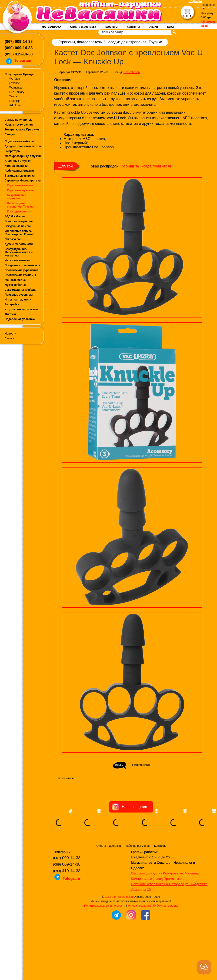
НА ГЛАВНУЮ (51, 27)
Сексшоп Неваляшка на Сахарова (158, 884)
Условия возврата (139, 906)
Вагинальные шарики (20, 176)
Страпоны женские (20, 185)
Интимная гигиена (17, 260)
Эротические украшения (22, 270)
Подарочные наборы (19, 141)
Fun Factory (17, 92)
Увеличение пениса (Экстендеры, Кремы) (20, 233)
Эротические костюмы (20, 275)
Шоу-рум (111, 27)
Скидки (10, 134)
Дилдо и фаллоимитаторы (23, 146)
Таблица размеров (137, 846)
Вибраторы (13, 151)
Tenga (13, 96)
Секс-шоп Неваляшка (119, 897)
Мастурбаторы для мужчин (23, 156)
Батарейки (12, 304)
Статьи (10, 338)
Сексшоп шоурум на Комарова (155, 873)
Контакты (133, 27)
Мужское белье (15, 285)
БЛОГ (171, 27)
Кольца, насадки (16, 166)
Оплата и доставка (83, 27)
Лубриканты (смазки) (19, 171)
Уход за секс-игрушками (21, 309)
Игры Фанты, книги (18, 300)
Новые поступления (19, 125)
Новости (10, 334)
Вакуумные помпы (18, 226)
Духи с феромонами (19, 244)
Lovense (15, 83)
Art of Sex (15, 105)
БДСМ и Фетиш (15, 216)
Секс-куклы (13, 239)
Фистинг (10, 314)
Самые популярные (18, 120)
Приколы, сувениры (19, 295)
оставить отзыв (141, 765)
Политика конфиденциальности (105, 906)
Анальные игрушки (18, 161)
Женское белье (15, 280)
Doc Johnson (132, 72)
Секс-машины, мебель (20, 290)
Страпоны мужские (20, 190)
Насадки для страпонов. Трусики (21, 205)
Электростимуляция (19, 221)
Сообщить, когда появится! (146, 166)
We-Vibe (15, 79)
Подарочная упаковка (20, 319)
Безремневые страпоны (17, 197)
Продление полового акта (23, 265)
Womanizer (16, 88)
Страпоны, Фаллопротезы (23, 181)
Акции (154, 27)
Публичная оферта (165, 906)
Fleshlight (15, 101)
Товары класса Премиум (22, 130)
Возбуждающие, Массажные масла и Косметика (19, 252)
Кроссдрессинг (17, 212)
